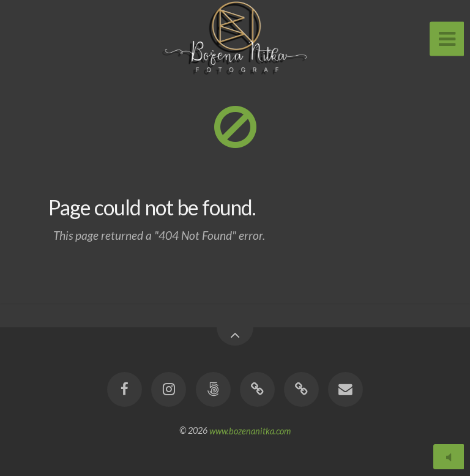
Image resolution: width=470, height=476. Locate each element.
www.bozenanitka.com (250, 430)
